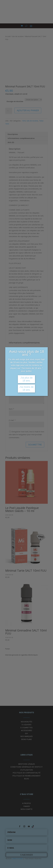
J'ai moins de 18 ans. (27, 388)
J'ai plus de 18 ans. (26, 379)
